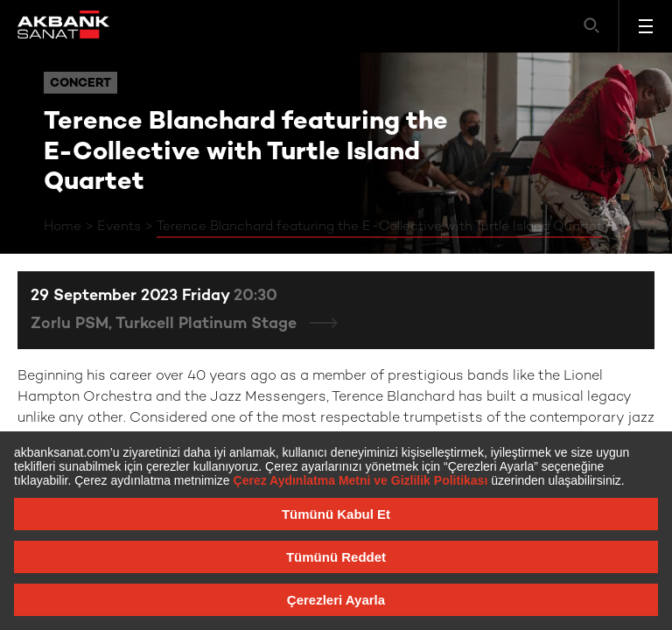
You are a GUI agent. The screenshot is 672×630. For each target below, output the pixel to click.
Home (63, 227)
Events (119, 227)
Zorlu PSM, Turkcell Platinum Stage (166, 324)
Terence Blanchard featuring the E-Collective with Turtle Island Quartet (379, 227)
